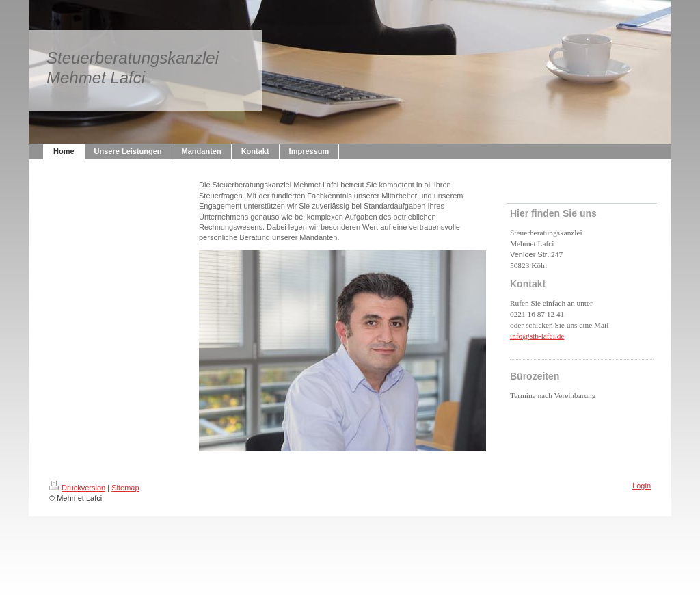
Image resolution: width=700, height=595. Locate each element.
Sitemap (125, 488)
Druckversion (77, 488)
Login (642, 486)
